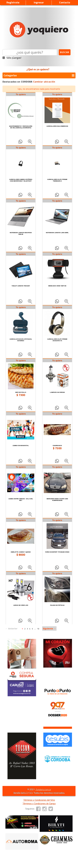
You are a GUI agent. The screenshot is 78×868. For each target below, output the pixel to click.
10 (38, 629)
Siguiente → (49, 628)
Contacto (65, 2)
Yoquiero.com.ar (43, 789)
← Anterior (11, 628)
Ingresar (39, 2)
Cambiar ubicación (44, 82)
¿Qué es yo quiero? (38, 69)
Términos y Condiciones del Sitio (39, 800)
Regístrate (13, 2)
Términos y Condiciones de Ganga (39, 803)
